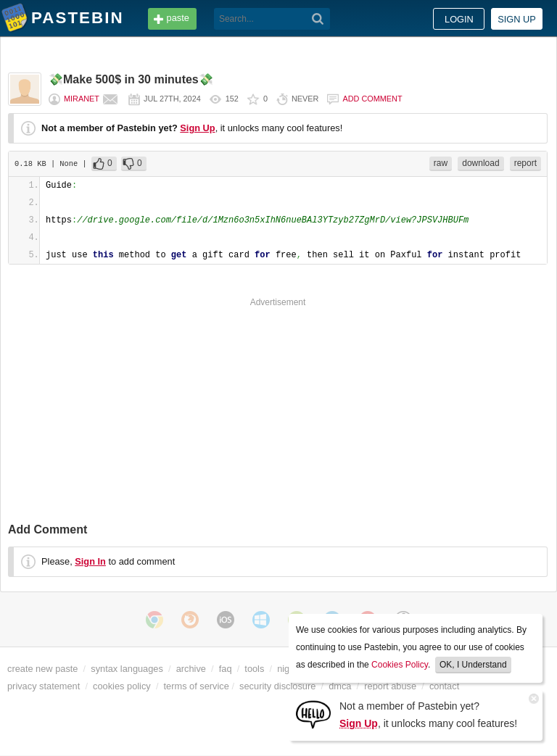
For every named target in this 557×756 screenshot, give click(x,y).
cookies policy (122, 686)
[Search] (318, 19)
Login (459, 19)
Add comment (372, 99)
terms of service (197, 686)
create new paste (42, 669)
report (525, 163)
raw (441, 163)
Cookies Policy (400, 665)
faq (226, 669)
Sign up (517, 19)
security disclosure (277, 686)
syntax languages (127, 669)
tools (254, 669)
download (480, 163)
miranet (82, 99)
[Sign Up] (313, 714)
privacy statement (44, 686)
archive (191, 669)
